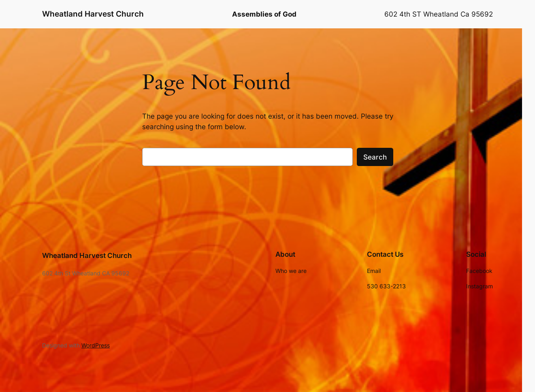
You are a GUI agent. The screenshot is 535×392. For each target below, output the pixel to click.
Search (375, 157)
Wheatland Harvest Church (93, 14)
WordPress (96, 345)
